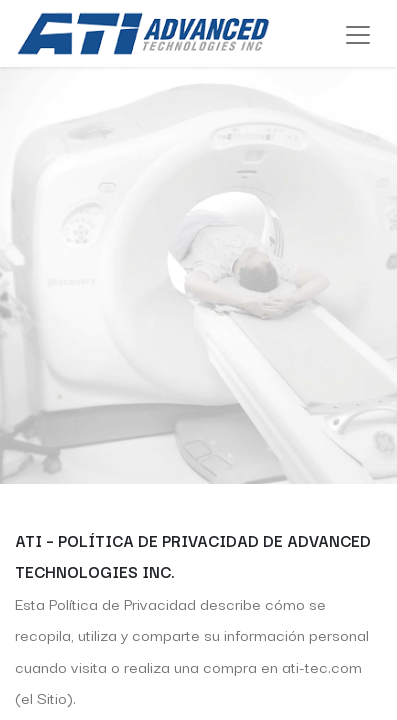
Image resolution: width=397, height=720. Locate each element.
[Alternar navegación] (358, 33)
